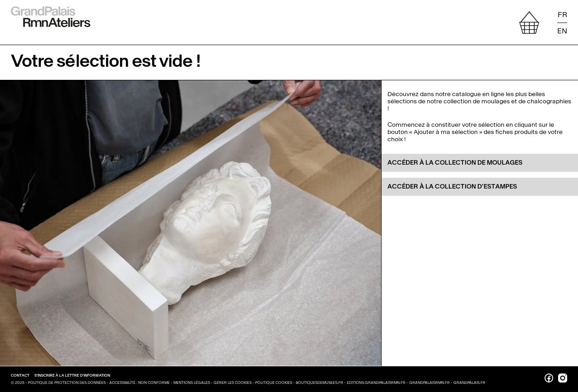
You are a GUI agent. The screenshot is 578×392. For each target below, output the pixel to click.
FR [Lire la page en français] (562, 15)
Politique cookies (274, 383)
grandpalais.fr (469, 383)
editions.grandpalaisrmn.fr (376, 383)
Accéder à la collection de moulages (455, 163)
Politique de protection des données (67, 383)
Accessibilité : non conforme (140, 383)
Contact (21, 375)
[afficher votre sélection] (529, 23)
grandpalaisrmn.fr (429, 383)
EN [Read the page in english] (562, 30)
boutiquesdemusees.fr (319, 383)
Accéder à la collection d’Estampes (452, 187)
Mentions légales (192, 383)
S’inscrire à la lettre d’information (72, 375)
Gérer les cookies (233, 383)
